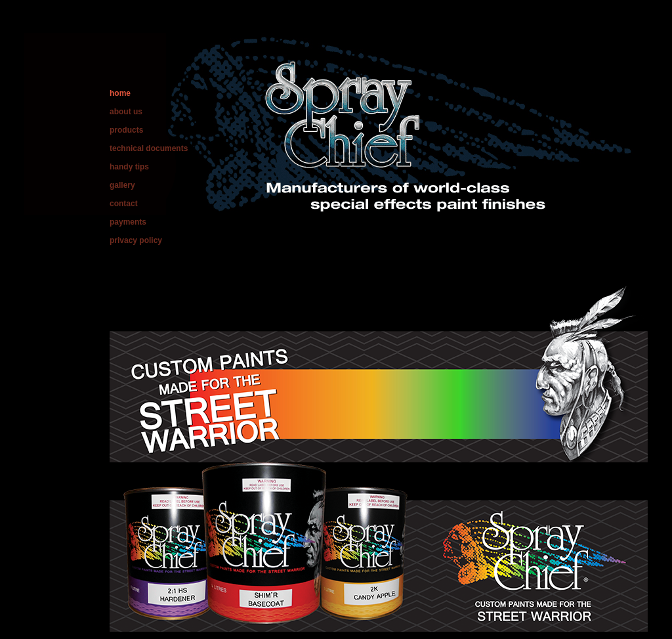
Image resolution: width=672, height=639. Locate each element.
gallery (122, 185)
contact (124, 204)
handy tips (129, 167)
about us (126, 112)
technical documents (149, 148)
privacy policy (136, 240)
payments (128, 222)
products (126, 130)
